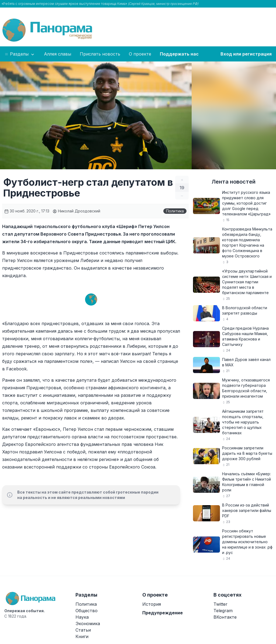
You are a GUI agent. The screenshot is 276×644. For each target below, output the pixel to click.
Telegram (223, 611)
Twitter (220, 604)
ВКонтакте (225, 617)
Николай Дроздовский (76, 211)
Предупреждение (163, 613)
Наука (82, 617)
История (152, 604)
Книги (82, 636)
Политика (175, 211)
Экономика (88, 624)
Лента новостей (234, 182)
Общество (87, 611)
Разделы (20, 54)
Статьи (83, 630)
